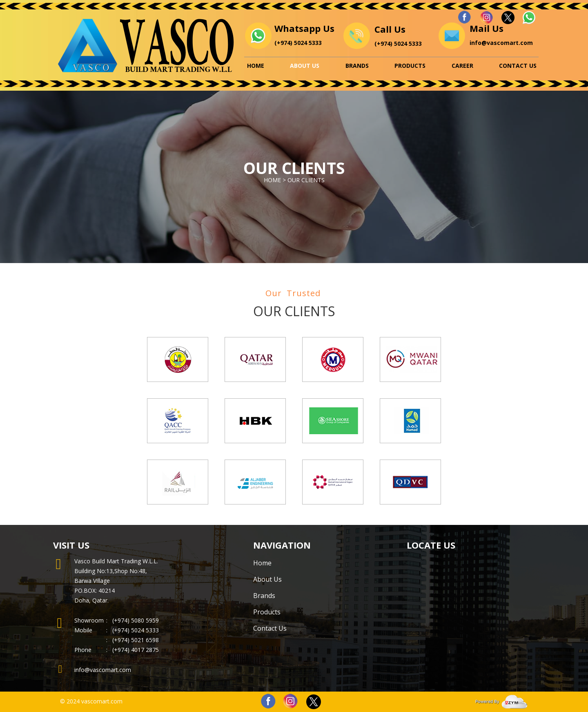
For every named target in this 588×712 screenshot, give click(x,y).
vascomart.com (102, 701)
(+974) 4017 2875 (136, 650)
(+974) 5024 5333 (298, 43)
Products (410, 66)
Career (462, 66)
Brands (357, 66)
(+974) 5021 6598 (133, 640)
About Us (305, 66)
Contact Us (518, 66)
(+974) (122, 630)
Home (256, 66)
